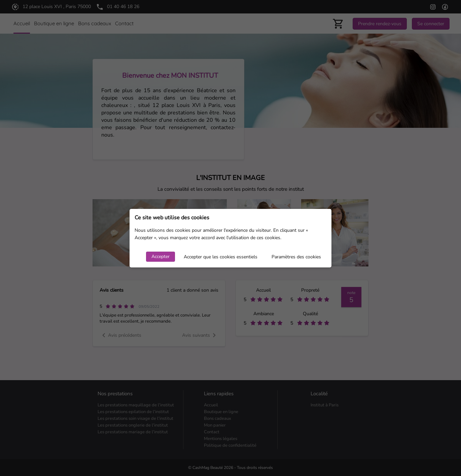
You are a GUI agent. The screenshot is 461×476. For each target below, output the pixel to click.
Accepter (161, 257)
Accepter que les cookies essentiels (221, 257)
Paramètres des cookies (296, 257)
